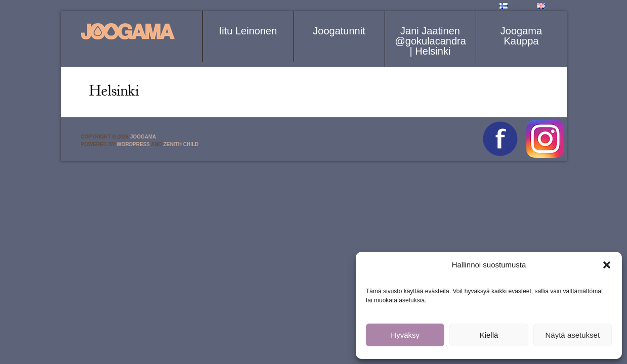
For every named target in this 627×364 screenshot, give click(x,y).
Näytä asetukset (573, 335)
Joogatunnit (339, 31)
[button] (607, 265)
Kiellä (489, 335)
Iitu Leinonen (248, 31)
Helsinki (114, 90)
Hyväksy (405, 335)
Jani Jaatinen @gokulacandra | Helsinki (431, 41)
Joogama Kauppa (521, 36)
